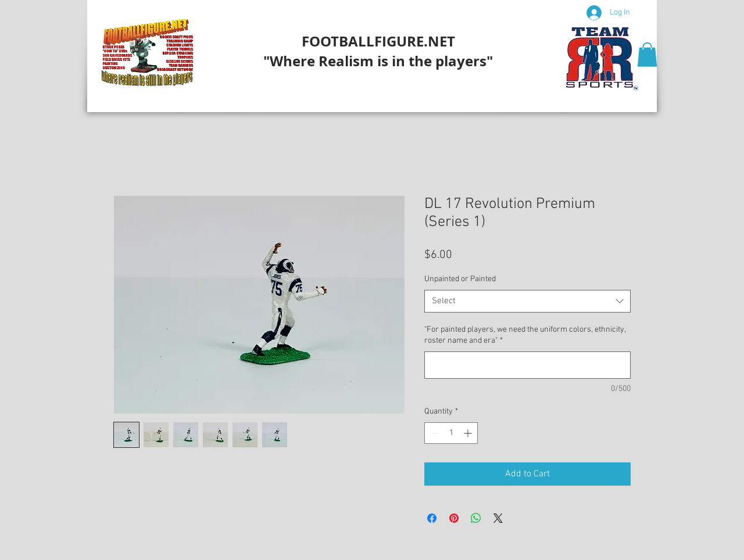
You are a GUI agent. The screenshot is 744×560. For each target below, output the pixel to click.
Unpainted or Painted (460, 279)
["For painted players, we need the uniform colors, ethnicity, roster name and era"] (527, 365)
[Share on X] (498, 518)
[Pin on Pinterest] (454, 518)
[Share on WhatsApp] (476, 518)
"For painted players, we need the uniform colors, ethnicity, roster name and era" (525, 335)
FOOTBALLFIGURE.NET (378, 41)
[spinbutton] (451, 433)
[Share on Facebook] (432, 518)
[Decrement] (433, 433)
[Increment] (469, 433)
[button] (647, 55)
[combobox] (527, 301)
